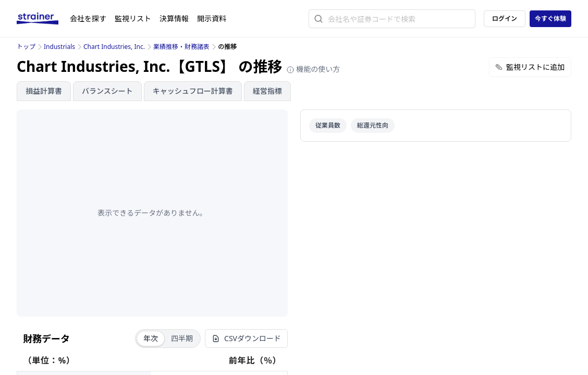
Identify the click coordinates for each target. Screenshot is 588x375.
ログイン (505, 18)
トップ (26, 47)
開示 (212, 18)
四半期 (182, 338)
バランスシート (107, 91)
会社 (88, 18)
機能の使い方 (313, 69)
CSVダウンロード (246, 338)
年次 (151, 338)
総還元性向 (373, 125)
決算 (174, 18)
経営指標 (267, 91)
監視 (133, 18)
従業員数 (328, 125)
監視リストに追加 (530, 67)
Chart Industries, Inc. (114, 47)
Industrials (59, 47)
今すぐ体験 (550, 18)
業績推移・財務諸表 (181, 47)
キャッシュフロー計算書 (193, 91)
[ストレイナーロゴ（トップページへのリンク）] (43, 19)
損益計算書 (44, 91)
